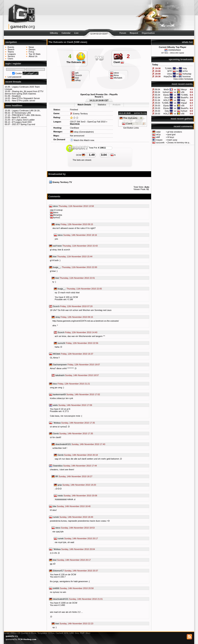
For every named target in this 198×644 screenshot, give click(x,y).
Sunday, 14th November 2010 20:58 (77, 588)
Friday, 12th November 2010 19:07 (84, 365)
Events (11, 47)
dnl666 (56, 588)
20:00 (158, 71)
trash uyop (172, 140)
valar (158, 132)
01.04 (157, 100)
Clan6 (119, 62)
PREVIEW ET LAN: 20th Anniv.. (27, 115)
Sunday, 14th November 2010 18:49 (76, 517)
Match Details (84, 105)
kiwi (55, 256)
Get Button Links (131, 128)
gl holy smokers (175, 132)
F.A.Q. (32, 52)
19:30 (158, 68)
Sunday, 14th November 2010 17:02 (83, 394)
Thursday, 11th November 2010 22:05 (84, 289)
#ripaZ (184, 103)
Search (11, 49)
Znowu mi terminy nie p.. (179, 143)
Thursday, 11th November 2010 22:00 (79, 267)
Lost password (14, 77)
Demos (32, 49)
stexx (55, 206)
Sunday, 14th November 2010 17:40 (88, 444)
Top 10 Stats (35, 54)
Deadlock (16, 96)
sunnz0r (62, 343)
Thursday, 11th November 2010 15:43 (80, 246)
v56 (183, 92)
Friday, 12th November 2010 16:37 (77, 354)
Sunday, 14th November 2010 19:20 (79, 485)
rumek (56, 517)
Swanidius (58, 466)
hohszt (166, 92)
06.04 (157, 92)
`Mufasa (57, 423)
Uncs (167, 98)
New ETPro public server (24, 101)
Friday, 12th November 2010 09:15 (77, 224)
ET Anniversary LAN (21, 113)
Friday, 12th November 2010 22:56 (82, 343)
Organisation (148, 33)
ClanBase (75, 128)
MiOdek (57, 354)
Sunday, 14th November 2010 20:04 (78, 549)
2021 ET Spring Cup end (23, 124)
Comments (54, 197)
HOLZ (166, 100)
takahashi (60, 375)
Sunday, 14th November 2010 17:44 (80, 466)
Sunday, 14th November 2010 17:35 (78, 423)
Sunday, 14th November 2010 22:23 (76, 624)
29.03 (157, 103)
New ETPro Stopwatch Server (26, 98)
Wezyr (184, 89)
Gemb (56, 433)
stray (74, 132)
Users (10, 59)
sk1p (158, 134)
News (31, 47)
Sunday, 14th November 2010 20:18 (81, 455)
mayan (159, 140)
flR (57, 476)
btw (55, 506)
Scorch (56, 306)
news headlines (14, 106)
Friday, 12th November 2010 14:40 (81, 332)
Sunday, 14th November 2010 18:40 (74, 506)
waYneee (57, 246)
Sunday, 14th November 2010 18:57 (82, 375)
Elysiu (166, 95)
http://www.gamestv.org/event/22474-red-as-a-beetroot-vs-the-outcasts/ (86, 321)
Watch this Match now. (84, 140)
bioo (55, 384)
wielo (55, 405)
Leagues (12, 54)
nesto (60, 496)
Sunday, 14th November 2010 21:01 (86, 599)
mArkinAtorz (175, 50)
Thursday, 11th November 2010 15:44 (75, 256)
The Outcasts (76, 62)
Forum (123, 33)
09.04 (157, 89)
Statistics (102, 105)
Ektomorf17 (58, 571)
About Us (33, 56)
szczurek (160, 143)
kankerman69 (59, 394)
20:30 (158, 76)
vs (175, 89)
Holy (183, 100)
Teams (11, 52)
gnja (60, 485)
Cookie (19, 73)
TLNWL (185, 95)
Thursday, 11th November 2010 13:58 (76, 206)
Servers (11, 56)
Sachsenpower (60, 365)
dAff (158, 137)
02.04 (157, 98)
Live (76, 33)
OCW (81, 155)
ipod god (171, 134)
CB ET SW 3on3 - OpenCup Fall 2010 (88, 122)
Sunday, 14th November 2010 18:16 (80, 235)
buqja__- (57, 267)
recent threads (13, 82)
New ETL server (19, 117)
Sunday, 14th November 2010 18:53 (78, 528)
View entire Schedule (183, 79)
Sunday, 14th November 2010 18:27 (76, 476)
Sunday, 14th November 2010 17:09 (75, 405)
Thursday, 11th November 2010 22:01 (77, 278)
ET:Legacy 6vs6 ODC (22, 122)
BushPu (185, 98)
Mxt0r (166, 89)
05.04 (157, 95)
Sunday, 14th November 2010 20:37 (81, 571)
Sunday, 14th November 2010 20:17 (81, 538)
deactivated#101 (63, 444)
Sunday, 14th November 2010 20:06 (80, 496)
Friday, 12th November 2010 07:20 (76, 306)
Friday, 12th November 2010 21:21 (74, 384)
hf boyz (171, 137)
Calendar (66, 33)
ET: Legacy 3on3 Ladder (23, 120)
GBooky (54, 33)
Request (134, 33)
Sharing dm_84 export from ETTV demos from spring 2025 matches (24, 93)
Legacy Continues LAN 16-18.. (26, 111)
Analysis (116, 105)
